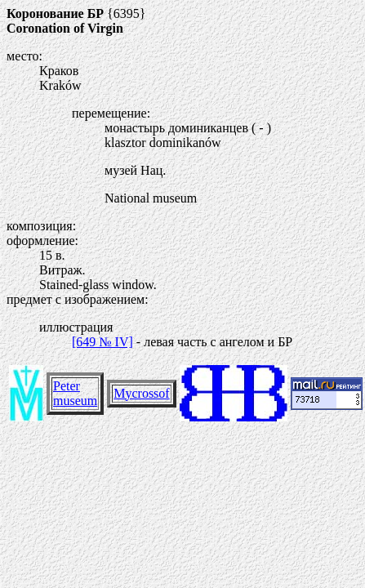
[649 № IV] (102, 342)
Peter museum (75, 393)
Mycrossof (141, 393)
